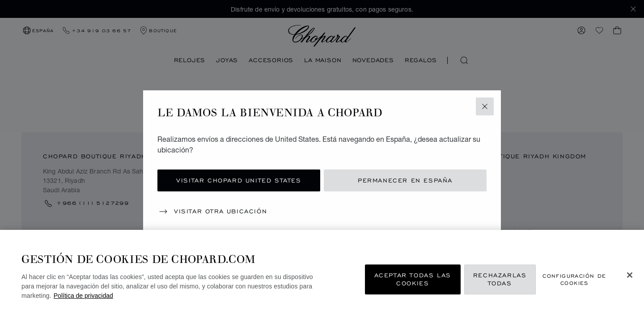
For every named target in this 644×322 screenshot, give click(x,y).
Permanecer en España (405, 180)
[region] (322, 276)
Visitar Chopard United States (239, 180)
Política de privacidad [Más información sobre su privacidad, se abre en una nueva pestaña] (83, 296)
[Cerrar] (630, 275)
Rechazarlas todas (500, 279)
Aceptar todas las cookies (413, 279)
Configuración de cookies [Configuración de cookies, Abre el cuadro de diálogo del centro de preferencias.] (574, 280)
